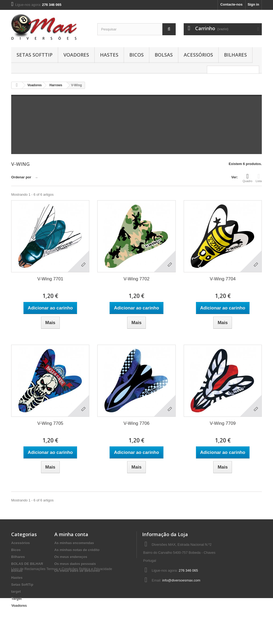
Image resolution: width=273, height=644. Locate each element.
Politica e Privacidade (95, 615)
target (16, 592)
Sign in (253, 4)
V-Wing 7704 (223, 279)
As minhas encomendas (74, 543)
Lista (259, 178)
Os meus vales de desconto (77, 571)
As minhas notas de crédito (77, 550)
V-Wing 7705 (50, 423)
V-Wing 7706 (136, 423)
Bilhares (235, 55)
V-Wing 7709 (223, 423)
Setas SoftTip (35, 55)
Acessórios (198, 55)
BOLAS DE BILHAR (27, 564)
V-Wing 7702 (136, 279)
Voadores (76, 55)
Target (16, 598)
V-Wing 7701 (50, 279)
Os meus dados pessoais (75, 564)
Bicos (136, 55)
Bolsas (164, 55)
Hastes (109, 55)
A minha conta (71, 534)
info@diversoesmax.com (181, 580)
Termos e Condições (62, 615)
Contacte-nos (232, 4)
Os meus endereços (71, 557)
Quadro (248, 178)
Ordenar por (21, 177)
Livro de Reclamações (28, 615)
